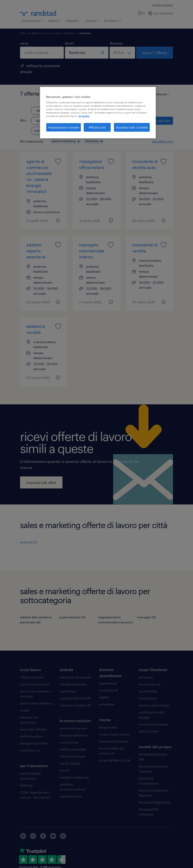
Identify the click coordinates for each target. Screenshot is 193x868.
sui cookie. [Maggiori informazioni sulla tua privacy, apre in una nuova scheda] (84, 116)
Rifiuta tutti (97, 127)
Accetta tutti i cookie (132, 127)
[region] (98, 113)
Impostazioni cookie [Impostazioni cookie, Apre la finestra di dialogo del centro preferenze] (64, 127)
